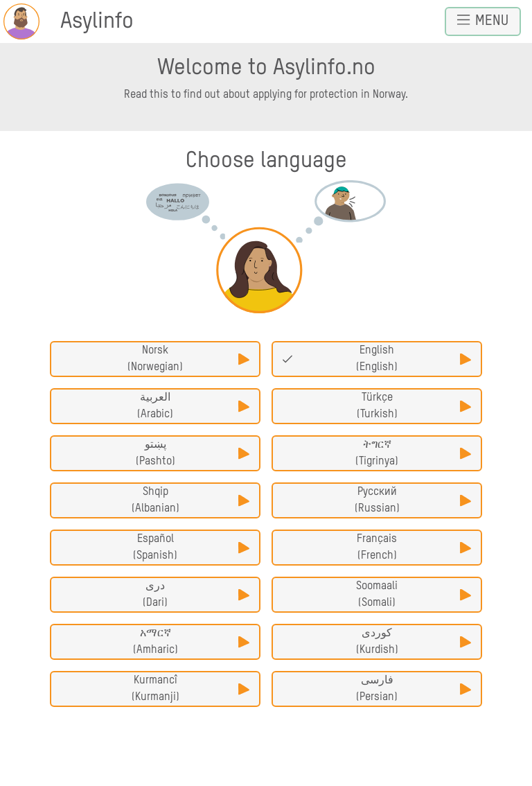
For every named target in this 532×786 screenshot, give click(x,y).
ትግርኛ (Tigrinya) (413, 453)
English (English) (376, 359)
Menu (483, 20)
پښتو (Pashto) (193, 453)
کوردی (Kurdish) (414, 642)
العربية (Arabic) (193, 406)
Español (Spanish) (191, 548)
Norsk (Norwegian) (188, 359)
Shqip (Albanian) (190, 500)
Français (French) (414, 548)
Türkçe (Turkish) (414, 406)
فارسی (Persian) (414, 689)
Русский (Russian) (413, 500)
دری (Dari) (196, 595)
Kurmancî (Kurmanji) (190, 689)
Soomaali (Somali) (414, 595)
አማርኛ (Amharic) (191, 642)
